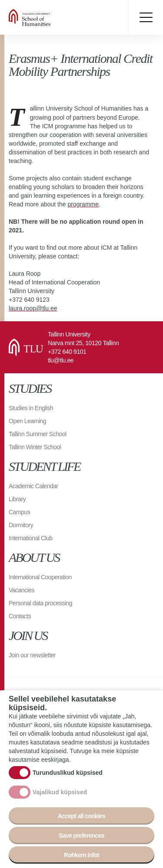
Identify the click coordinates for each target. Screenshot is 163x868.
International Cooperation (40, 577)
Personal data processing (40, 603)
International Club (31, 538)
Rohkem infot (81, 856)
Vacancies (22, 590)
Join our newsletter (32, 655)
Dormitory (21, 525)
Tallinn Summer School (38, 434)
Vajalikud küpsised (60, 793)
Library (17, 499)
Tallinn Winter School (35, 447)
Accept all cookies (82, 817)
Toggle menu (146, 17)
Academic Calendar (33, 486)
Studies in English (31, 408)
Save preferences (81, 837)
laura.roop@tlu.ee (33, 308)
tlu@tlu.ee (61, 360)
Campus (19, 512)
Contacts (20, 616)
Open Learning (27, 421)
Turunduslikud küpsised (68, 774)
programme (83, 204)
